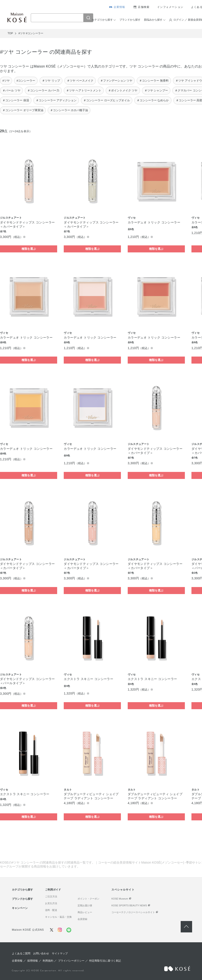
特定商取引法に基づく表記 (105, 961)
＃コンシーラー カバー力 (43, 90)
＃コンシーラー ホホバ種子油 (69, 110)
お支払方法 (51, 903)
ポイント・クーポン (88, 899)
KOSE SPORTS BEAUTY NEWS (129, 905)
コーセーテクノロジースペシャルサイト (133, 912)
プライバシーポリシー (71, 961)
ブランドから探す (130, 20)
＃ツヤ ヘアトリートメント (84, 90)
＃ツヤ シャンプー (156, 90)
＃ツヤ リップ (51, 81)
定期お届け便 (85, 905)
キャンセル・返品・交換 (58, 917)
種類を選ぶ (29, 249)
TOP (10, 33)
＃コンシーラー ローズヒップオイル (107, 100)
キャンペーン (20, 908)
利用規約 (48, 961)
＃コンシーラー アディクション (56, 100)
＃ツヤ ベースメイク (80, 81)
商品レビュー (85, 912)
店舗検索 (144, 7)
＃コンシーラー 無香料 (154, 81)
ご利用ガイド (53, 890)
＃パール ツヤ (11, 90)
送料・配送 (51, 910)
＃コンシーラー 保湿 (16, 100)
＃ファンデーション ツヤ (116, 81)
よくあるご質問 (21, 953)
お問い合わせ (41, 953)
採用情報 (33, 961)
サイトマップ (60, 953)
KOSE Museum (120, 899)
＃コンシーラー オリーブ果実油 (23, 110)
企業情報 (119, 7)
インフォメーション (170, 7)
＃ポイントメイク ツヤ (123, 90)
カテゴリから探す (102, 20)
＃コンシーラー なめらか (153, 100)
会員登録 (82, 919)
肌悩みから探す (153, 20)
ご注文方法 (51, 896)
